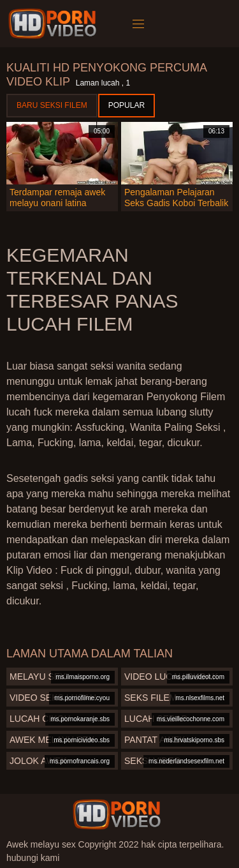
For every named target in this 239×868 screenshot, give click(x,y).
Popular (127, 105)
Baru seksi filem (52, 105)
